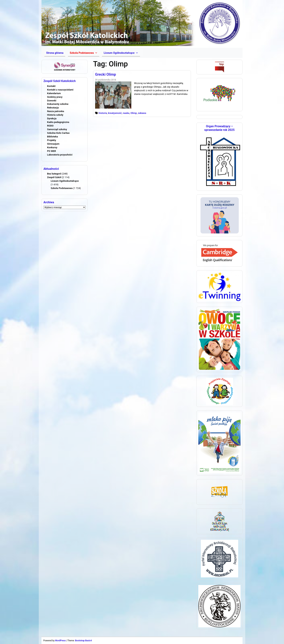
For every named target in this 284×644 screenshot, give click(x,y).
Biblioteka (53, 137)
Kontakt (51, 86)
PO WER (52, 151)
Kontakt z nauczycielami (60, 90)
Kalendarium (54, 93)
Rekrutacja (53, 108)
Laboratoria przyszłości (60, 155)
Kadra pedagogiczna (58, 122)
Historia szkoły (55, 115)
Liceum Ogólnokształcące (65, 181)
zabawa (142, 113)
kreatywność (115, 113)
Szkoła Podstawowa (62, 188)
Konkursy (52, 147)
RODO (50, 126)
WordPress (60, 641)
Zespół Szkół (54, 177)
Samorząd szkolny (57, 129)
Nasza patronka (56, 111)
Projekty (52, 140)
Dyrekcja (52, 118)
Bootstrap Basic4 (83, 641)
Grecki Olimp (106, 74)
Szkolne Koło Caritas (58, 133)
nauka (126, 113)
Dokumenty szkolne (58, 104)
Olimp (134, 113)
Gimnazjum (53, 144)
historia (103, 113)
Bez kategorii (54, 174)
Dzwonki (52, 101)
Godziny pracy (55, 97)
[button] (83, 53)
